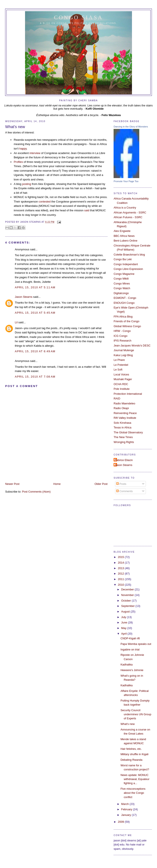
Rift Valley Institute (125, 418)
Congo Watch (122, 288)
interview (35, 153)
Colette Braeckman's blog (129, 255)
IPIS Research (122, 341)
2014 (121, 563)
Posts (121, 484)
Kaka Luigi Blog (123, 355)
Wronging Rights (124, 442)
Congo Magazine (124, 274)
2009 (121, 822)
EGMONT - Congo (125, 298)
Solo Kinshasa (122, 423)
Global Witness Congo (127, 326)
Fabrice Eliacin (124, 460)
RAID (117, 398)
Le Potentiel (121, 365)
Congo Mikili (121, 279)
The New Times (123, 437)
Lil (16, 322)
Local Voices (121, 374)
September (128, 606)
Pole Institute (121, 389)
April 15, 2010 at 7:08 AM (35, 377)
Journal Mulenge (124, 350)
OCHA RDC (121, 384)
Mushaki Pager (123, 379)
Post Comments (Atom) (36, 492)
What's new (15, 127)
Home (57, 484)
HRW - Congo (122, 331)
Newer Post (12, 484)
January (127, 815)
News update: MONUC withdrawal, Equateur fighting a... (135, 779)
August (126, 612)
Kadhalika (126, 665)
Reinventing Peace (125, 413)
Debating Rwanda (131, 760)
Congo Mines (122, 284)
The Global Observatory (128, 432)
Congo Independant (126, 264)
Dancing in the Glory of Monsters (131, 127)
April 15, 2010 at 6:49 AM (35, 351)
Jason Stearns (24, 297)
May (124, 628)
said (87, 210)
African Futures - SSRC (128, 217)
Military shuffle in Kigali (134, 754)
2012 (121, 574)
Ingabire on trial (130, 649)
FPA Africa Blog (123, 317)
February (127, 809)
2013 (121, 568)
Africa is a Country (125, 208)
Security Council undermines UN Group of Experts (136, 714)
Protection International (128, 394)
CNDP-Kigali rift (130, 638)
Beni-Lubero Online (125, 241)
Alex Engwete (122, 231)
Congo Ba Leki (123, 259)
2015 (121, 557)
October (127, 601)
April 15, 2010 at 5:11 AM (35, 287)
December (128, 589)
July (124, 617)
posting (27, 184)
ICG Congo (120, 336)
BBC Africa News (124, 236)
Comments (124, 491)
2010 (121, 585)
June (125, 622)
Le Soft (118, 370)
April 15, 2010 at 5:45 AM (35, 313)
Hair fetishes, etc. (131, 749)
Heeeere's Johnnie (132, 670)
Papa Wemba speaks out (136, 644)
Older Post (101, 484)
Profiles (18, 162)
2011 (121, 579)
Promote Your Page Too (126, 181)
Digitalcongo (121, 293)
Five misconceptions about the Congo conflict (133, 793)
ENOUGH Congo (124, 303)
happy (23, 149)
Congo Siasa (79, 17)
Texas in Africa (122, 427)
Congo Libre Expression (128, 269)
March (125, 804)
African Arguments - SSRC (130, 212)
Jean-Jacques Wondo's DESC (132, 346)
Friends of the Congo (126, 321)
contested (45, 202)
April (124, 634)
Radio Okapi (121, 408)
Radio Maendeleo (124, 403)
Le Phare (119, 360)
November (128, 595)
